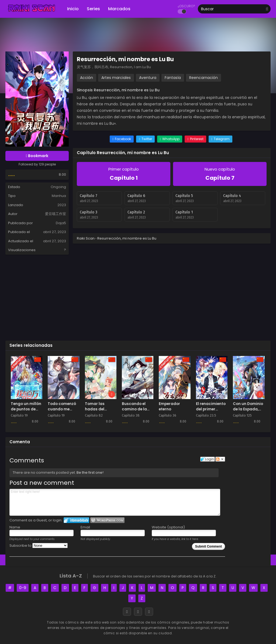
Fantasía (173, 78)
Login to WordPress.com (107, 520)
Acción (87, 78)
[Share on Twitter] (145, 139)
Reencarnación (203, 78)
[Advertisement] (138, 297)
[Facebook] (127, 612)
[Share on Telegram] (220, 139)
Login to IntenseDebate (76, 520)
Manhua (59, 196)
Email (85, 527)
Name (15, 527)
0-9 (23, 588)
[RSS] (149, 612)
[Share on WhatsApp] (170, 139)
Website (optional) (168, 527)
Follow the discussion (220, 459)
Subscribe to (39, 546)
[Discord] (138, 612)
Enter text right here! (115, 502)
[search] (267, 9)
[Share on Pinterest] (195, 139)
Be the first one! (90, 472)
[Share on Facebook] (122, 139)
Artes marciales (116, 78)
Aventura (148, 78)
